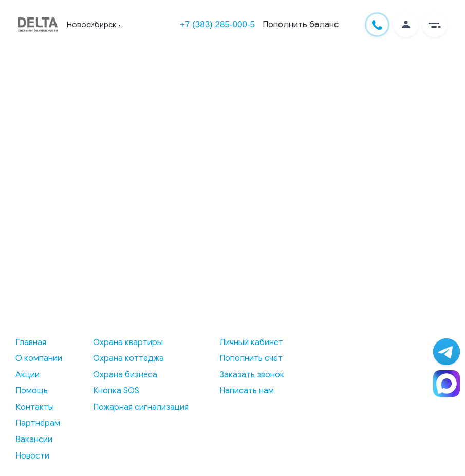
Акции (27, 375)
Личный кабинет (251, 342)
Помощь (32, 391)
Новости (32, 456)
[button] (435, 25)
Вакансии (34, 440)
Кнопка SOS (116, 391)
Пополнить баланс (301, 24)
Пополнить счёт (251, 358)
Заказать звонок (252, 375)
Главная (31, 342)
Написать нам (247, 391)
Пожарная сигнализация (141, 407)
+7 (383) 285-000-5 (217, 24)
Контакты (35, 407)
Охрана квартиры (128, 342)
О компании (39, 358)
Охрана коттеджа (128, 358)
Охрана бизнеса (125, 375)
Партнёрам (38, 423)
